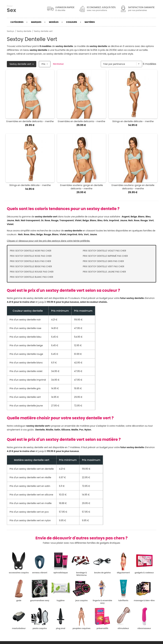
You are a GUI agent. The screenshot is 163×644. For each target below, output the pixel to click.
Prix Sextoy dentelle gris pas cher (103, 261)
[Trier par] (121, 64)
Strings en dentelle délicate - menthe (133, 121)
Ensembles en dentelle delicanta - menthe (30, 121)
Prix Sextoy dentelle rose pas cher (31, 256)
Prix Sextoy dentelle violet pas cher (104, 251)
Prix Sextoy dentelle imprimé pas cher (105, 256)
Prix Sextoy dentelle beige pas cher (31, 266)
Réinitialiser (58, 64)
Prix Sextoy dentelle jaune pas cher (104, 272)
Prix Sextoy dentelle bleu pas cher (30, 261)
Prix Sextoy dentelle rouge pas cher (32, 272)
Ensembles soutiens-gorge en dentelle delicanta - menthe (82, 187)
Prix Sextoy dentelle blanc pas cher (32, 277)
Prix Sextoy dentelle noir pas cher (31, 251)
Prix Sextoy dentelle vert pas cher (103, 266)
